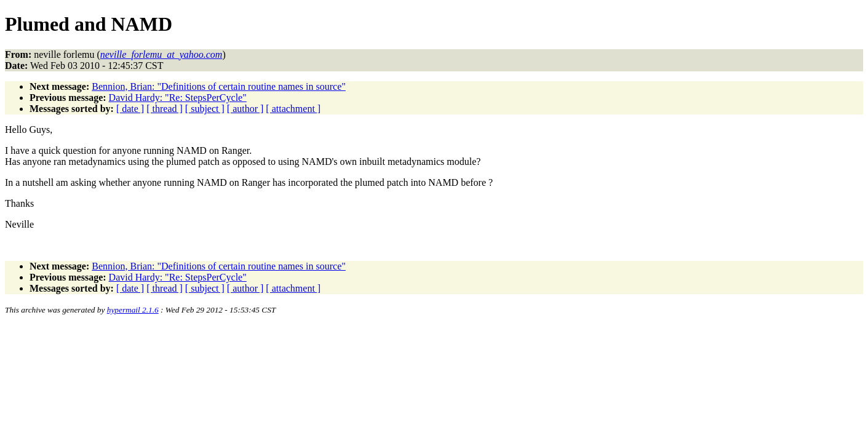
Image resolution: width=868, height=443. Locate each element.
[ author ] (245, 109)
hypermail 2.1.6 (133, 310)
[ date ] (130, 109)
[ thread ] (165, 109)
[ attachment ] (293, 109)
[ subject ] (205, 109)
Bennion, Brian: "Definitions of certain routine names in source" (219, 86)
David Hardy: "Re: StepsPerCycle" (178, 98)
